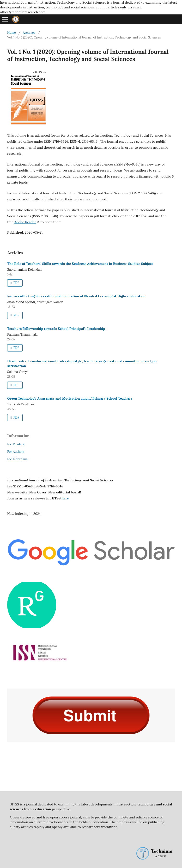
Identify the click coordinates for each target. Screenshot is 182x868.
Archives (29, 33)
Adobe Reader (25, 222)
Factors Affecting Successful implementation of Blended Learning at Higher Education (76, 296)
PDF (16, 283)
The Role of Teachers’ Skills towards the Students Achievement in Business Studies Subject (80, 264)
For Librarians (17, 459)
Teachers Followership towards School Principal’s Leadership (56, 329)
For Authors (16, 452)
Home (12, 33)
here (65, 498)
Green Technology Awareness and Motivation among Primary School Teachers (70, 398)
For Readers (16, 444)
